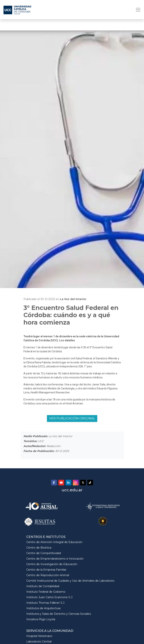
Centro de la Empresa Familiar (46, 570)
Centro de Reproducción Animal (48, 575)
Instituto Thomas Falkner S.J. (46, 603)
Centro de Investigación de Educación (52, 564)
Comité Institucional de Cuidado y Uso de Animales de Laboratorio (70, 581)
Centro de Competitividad (44, 553)
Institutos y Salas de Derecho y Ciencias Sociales (59, 614)
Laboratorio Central (39, 642)
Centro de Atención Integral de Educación (54, 542)
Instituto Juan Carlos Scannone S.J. (50, 597)
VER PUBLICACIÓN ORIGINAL (72, 418)
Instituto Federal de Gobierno (46, 592)
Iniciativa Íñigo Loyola (41, 619)
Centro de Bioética (39, 548)
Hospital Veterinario (39, 636)
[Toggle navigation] (137, 10)
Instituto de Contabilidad (43, 586)
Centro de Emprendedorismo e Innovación (55, 559)
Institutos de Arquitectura (43, 608)
